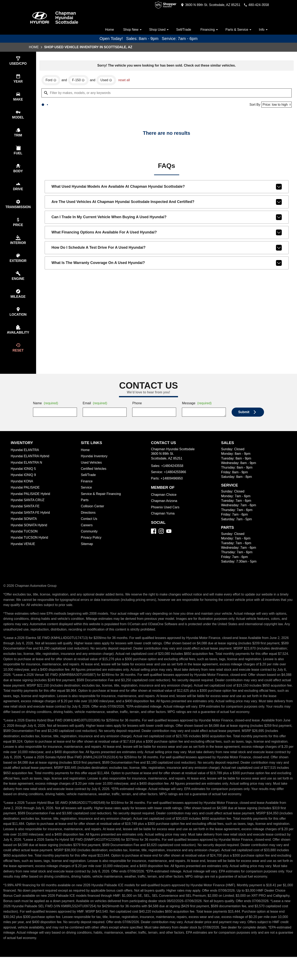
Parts (85, 507)
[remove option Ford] (51, 107)
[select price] (18, 226)
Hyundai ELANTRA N (27, 470)
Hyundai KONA (22, 489)
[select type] (18, 61)
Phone (137, 411)
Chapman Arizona (165, 508)
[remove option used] (107, 107)
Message (197, 411)
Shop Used (157, 30)
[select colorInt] (18, 244)
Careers (87, 532)
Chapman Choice (164, 502)
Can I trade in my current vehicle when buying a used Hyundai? (167, 244)
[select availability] (18, 336)
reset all (125, 107)
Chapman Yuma (163, 521)
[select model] (18, 116)
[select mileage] (18, 300)
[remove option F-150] (79, 107)
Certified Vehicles (94, 476)
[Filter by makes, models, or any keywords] (167, 120)
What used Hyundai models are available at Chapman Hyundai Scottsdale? (167, 214)
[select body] (18, 171)
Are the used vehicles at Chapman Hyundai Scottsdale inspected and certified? (167, 229)
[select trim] (18, 134)
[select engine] (18, 281)
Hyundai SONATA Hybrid (30, 532)
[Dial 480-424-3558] (255, 5)
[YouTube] (169, 538)
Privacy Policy (92, 545)
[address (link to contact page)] (207, 5)
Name (46, 411)
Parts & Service (238, 30)
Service (87, 495)
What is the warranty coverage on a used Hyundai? (167, 290)
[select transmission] (18, 208)
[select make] (18, 98)
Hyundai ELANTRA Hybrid (31, 463)
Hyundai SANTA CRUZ (28, 507)
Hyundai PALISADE (25, 495)
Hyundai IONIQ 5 (23, 476)
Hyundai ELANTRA (25, 457)
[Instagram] (161, 538)
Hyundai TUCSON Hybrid (30, 545)
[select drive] (18, 189)
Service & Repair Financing (101, 501)
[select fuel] (18, 153)
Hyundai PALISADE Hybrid (31, 501)
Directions (89, 520)
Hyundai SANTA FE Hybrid (31, 520)
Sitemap (87, 551)
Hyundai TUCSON (25, 539)
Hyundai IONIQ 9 (24, 482)
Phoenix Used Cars (166, 515)
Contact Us (89, 526)
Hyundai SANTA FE (25, 513)
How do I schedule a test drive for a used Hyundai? (167, 275)
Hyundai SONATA (24, 526)
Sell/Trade (182, 30)
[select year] (18, 79)
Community (90, 539)
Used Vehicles (92, 470)
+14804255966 (176, 479)
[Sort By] (276, 131)
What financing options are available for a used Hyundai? (167, 259)
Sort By (253, 131)
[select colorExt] (18, 263)
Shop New (130, 30)
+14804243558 (173, 473)
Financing (209, 30)
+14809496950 (173, 486)
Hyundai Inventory (95, 463)
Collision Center (93, 513)
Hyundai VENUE (23, 551)
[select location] (18, 318)
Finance (87, 489)
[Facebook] (154, 538)
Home (106, 30)
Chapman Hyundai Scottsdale (67, 18)
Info (264, 30)
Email (96, 411)
